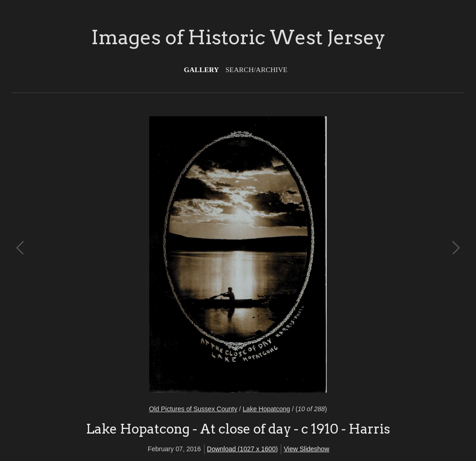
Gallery (202, 70)
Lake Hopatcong (266, 409)
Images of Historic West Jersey (238, 37)
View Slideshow (306, 449)
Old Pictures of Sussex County (193, 409)
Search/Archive (256, 70)
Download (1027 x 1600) (242, 449)
